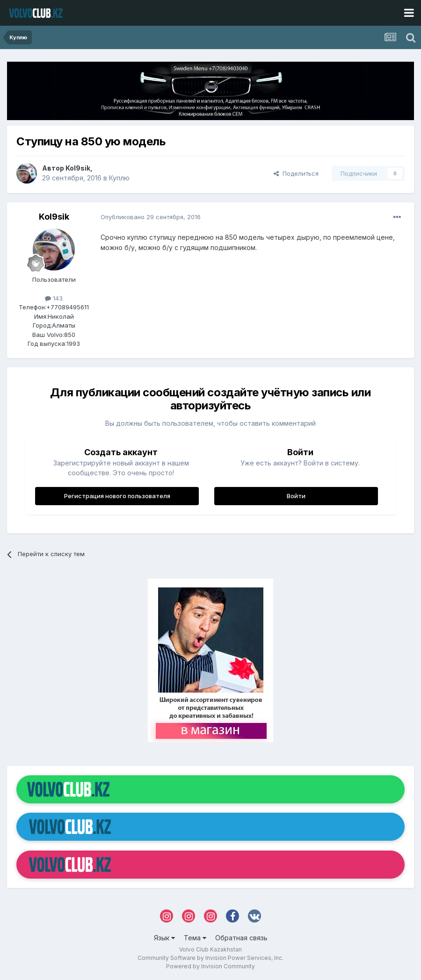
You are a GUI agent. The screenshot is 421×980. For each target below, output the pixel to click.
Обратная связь (241, 938)
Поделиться (296, 173)
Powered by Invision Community (210, 966)
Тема (195, 938)
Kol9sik (78, 168)
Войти (296, 496)
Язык (164, 938)
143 (54, 298)
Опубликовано (151, 217)
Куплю (119, 178)
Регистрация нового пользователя (117, 496)
